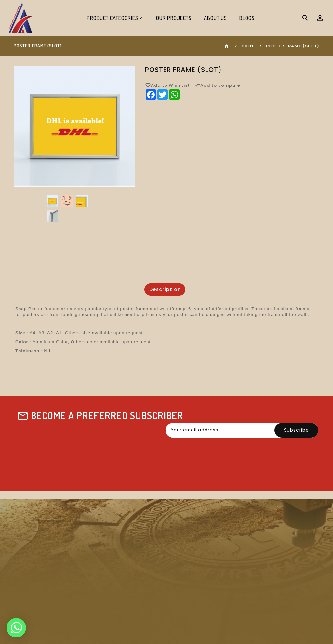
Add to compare (217, 85)
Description (165, 289)
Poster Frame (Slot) (293, 46)
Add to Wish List (167, 85)
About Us (215, 18)
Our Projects (174, 18)
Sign (248, 46)
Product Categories (113, 18)
